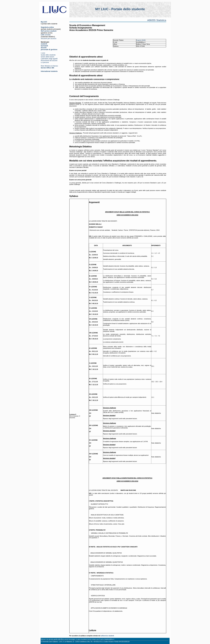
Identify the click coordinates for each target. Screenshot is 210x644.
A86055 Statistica (157, 20)
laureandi (44, 46)
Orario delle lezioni (47, 57)
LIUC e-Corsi (46, 35)
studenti (44, 44)
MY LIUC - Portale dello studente (120, 9)
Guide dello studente (48, 55)
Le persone (45, 62)
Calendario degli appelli (49, 59)
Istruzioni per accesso (49, 39)
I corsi (43, 53)
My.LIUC (44, 22)
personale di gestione (49, 50)
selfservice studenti (107, 636)
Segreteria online (47, 27)
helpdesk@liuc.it (109, 639)
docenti (44, 48)
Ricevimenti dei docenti (49, 61)
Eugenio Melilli (141, 40)
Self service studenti (49, 31)
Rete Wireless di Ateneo (49, 66)
